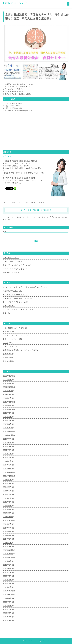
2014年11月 (8, 517)
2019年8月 (7, 398)
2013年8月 (7, 565)
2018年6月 (7, 413)
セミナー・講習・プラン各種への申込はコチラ (44, 210)
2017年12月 (8, 428)
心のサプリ (7, 354)
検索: (5, 231)
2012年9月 (7, 598)
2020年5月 (7, 380)
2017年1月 (7, 469)
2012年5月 (7, 613)
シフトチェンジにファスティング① (17, 265)
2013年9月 (7, 561)
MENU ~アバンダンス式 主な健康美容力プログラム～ (25, 287)
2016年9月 (7, 480)
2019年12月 (8, 387)
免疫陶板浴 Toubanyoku (13, 291)
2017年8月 (7, 443)
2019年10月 (8, 391)
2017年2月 (7, 465)
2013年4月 (7, 580)
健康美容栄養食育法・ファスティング (18, 350)
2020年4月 (7, 383)
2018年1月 (7, 424)
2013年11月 (8, 554)
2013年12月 (8, 550)
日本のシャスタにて (11, 258)
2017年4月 (7, 457)
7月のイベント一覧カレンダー (14, 217)
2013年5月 (7, 576)
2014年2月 (7, 543)
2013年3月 (7, 583)
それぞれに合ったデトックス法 (15, 295)
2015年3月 (7, 513)
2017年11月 (8, 432)
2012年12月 (8, 591)
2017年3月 (7, 461)
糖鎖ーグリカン (9, 306)
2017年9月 (7, 439)
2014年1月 (7, 546)
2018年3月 (7, 420)
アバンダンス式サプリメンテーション (18, 309)
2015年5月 (7, 506)
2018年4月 (7, 417)
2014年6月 (7, 532)
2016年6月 (7, 487)
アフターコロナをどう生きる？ (15, 269)
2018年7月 (7, 409)
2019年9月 (7, 394)
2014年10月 (8, 520)
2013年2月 (7, 587)
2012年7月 (7, 606)
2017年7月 (7, 446)
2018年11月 (8, 402)
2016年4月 (7, 494)
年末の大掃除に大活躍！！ (14, 261)
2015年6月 (7, 502)
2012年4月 (7, 617)
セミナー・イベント (24, 202)
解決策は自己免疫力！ (12, 272)
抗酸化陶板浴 (8, 358)
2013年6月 (7, 572)
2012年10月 (8, 595)
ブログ (6, 343)
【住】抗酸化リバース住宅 (13, 328)
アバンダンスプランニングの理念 (16, 302)
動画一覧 (6, 313)
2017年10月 (8, 435)
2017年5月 (7, 454)
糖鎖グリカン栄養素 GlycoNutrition (17, 298)
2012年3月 (7, 620)
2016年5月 (7, 491)
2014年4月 (7, 535)
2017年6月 (7, 450)
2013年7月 (7, 569)
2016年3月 (7, 498)
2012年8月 (7, 602)
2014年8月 (7, 524)
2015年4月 (7, 509)
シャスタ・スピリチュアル (14, 335)
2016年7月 (7, 483)
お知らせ (14, 202)
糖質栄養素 (7, 361)
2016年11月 (8, 472)
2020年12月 (8, 376)
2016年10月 (8, 476)
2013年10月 (8, 557)
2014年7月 (7, 528)
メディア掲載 (8, 346)
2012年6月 (7, 609)
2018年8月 (7, 406)
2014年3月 (7, 539)
